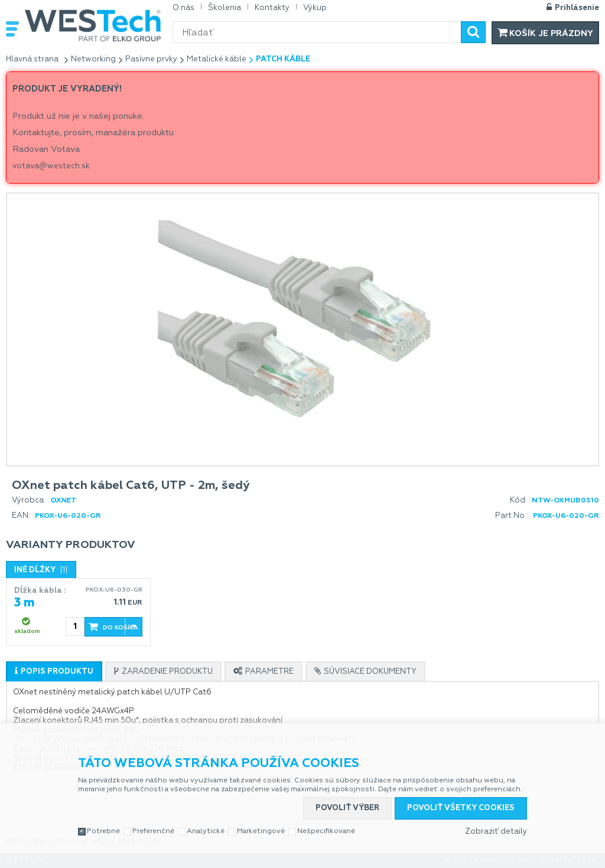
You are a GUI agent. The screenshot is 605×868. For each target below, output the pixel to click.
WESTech (93, 25)
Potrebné (103, 831)
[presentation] (54, 672)
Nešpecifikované (326, 831)
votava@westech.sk (51, 166)
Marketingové (261, 831)
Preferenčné (153, 831)
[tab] (54, 671)
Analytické (206, 831)
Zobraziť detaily (496, 832)
